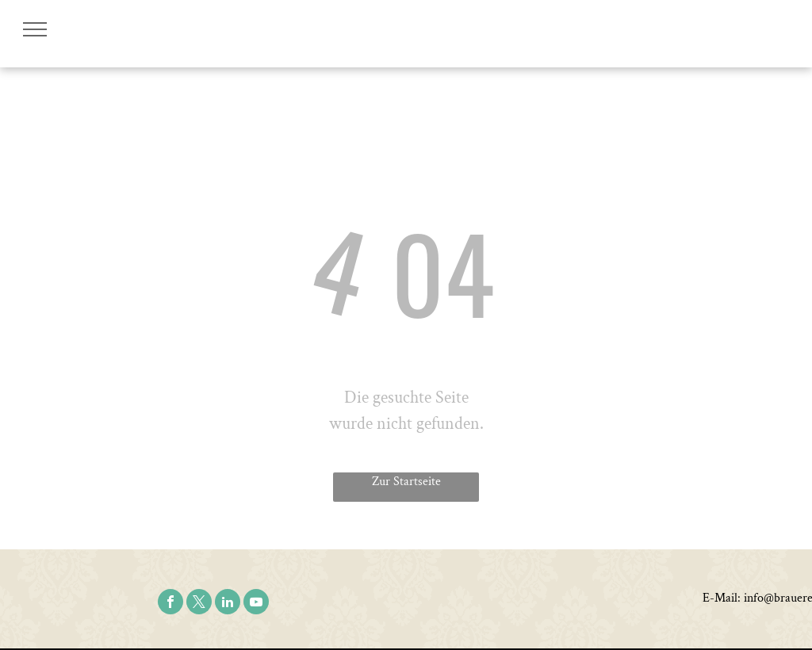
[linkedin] (228, 604)
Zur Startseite (406, 482)
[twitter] (199, 604)
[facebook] (170, 604)
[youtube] (256, 604)
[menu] (35, 29)
